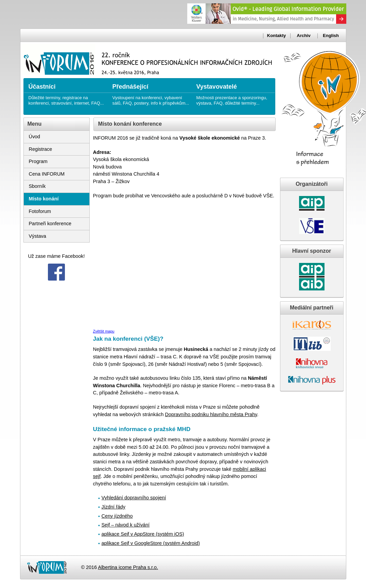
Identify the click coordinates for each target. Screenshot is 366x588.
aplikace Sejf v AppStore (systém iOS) (143, 534)
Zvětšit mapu (104, 331)
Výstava (38, 236)
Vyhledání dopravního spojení (134, 498)
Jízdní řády (114, 507)
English (331, 35)
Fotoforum (40, 211)
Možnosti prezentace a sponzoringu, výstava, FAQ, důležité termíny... (235, 92)
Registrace (41, 149)
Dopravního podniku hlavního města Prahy (211, 414)
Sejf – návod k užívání (126, 525)
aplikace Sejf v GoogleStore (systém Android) (151, 543)
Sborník (37, 186)
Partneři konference (50, 224)
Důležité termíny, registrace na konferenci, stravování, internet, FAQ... (67, 92)
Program (38, 161)
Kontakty (276, 35)
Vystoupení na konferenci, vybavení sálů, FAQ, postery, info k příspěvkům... (151, 92)
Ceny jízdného (117, 516)
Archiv (303, 35)
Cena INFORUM (47, 174)
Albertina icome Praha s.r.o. (128, 567)
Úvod (35, 137)
